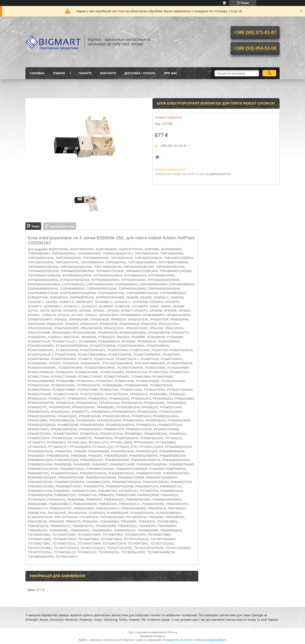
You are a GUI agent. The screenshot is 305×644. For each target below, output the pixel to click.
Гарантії (85, 73)
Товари (59, 73)
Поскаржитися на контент (178, 640)
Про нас (171, 73)
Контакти (108, 73)
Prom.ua (172, 632)
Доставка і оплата (140, 73)
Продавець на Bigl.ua (152, 636)
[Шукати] (269, 73)
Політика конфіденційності (211, 640)
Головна (37, 73)
